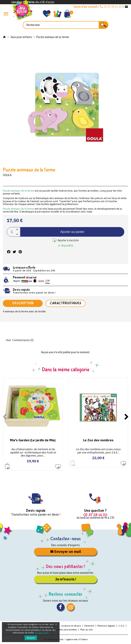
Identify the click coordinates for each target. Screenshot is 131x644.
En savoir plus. (42, 633)
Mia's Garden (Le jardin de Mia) (33, 440)
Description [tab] (23, 303)
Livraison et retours (71, 626)
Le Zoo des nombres (98, 440)
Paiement (89, 626)
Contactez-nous (65, 539)
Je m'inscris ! (66, 579)
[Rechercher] (65, 25)
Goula (7, 175)
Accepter (31, 638)
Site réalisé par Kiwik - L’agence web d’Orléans (66, 639)
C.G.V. (121, 626)
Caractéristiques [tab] (65, 303)
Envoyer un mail (66, 552)
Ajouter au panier (72, 232)
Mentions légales (106, 626)
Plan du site (86, 630)
